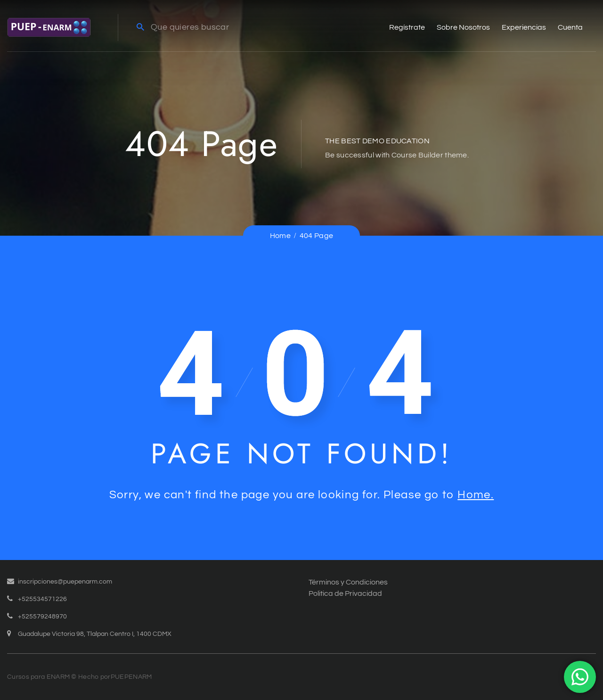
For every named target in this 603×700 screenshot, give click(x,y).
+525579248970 (42, 617)
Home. (476, 495)
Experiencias (524, 27)
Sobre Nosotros (463, 27)
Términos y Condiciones (348, 582)
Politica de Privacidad (345, 593)
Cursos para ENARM (38, 677)
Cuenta (570, 27)
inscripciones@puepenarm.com (65, 582)
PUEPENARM (131, 677)
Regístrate (407, 27)
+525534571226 (42, 599)
